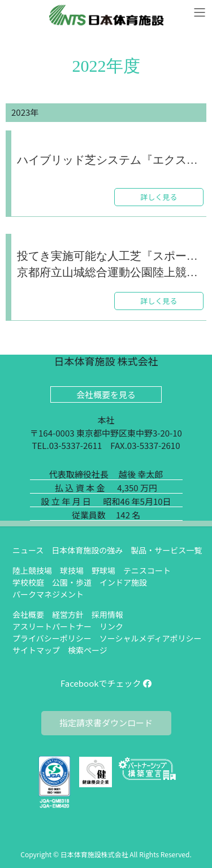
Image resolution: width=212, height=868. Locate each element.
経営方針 (68, 614)
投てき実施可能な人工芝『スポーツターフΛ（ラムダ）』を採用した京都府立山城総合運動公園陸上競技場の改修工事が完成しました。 (110, 264)
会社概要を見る (106, 394)
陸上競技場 (32, 570)
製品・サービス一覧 (166, 550)
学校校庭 (28, 582)
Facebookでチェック (106, 683)
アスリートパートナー (52, 626)
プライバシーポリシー (52, 638)
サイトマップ (36, 650)
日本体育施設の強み (87, 550)
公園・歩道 (72, 582)
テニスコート (147, 570)
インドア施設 (123, 582)
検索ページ (88, 650)
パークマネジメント (48, 594)
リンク (111, 626)
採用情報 (107, 614)
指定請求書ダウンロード (106, 723)
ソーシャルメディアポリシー (151, 638)
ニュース (28, 550)
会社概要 (28, 614)
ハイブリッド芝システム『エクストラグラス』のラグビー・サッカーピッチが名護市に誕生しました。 (110, 161)
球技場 (72, 570)
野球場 (103, 570)
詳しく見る (159, 197)
